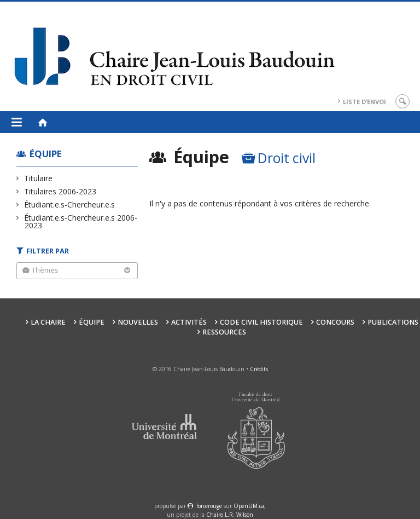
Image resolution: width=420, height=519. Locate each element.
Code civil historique (261, 322)
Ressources (224, 332)
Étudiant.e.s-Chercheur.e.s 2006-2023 (81, 221)
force (209, 506)
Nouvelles (138, 322)
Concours (335, 322)
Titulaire (39, 178)
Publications (393, 322)
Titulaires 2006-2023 (60, 191)
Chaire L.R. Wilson (230, 515)
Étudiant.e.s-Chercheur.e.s (70, 204)
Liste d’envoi (364, 102)
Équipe (46, 154)
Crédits (259, 369)
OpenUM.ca (249, 506)
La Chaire (48, 322)
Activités (189, 322)
